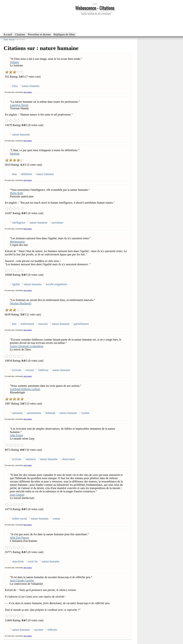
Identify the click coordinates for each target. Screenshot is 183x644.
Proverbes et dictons (39, 34)
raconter (39, 630)
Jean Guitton (17, 495)
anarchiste (18, 561)
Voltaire (14, 62)
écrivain (17, 370)
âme (15, 174)
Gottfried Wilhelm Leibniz (25, 389)
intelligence (19, 223)
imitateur (31, 459)
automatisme (34, 413)
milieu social (20, 519)
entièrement (27, 324)
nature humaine (31, 86)
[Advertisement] (95, 23)
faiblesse (43, 370)
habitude (50, 413)
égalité (16, 284)
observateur (68, 459)
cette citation (28, 92)
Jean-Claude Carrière (22, 580)
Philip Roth (16, 193)
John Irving (16, 435)
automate (17, 413)
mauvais (43, 324)
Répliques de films (64, 34)
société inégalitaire (56, 284)
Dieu (15, 86)
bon (14, 324)
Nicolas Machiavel (21, 303)
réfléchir (52, 630)
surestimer (57, 223)
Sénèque (15, 154)
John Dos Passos (19, 538)
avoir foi (33, 561)
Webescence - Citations (95, 8)
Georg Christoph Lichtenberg (27, 346)
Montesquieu (17, 242)
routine (85, 413)
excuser (30, 370)
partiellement (81, 324)
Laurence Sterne (19, 105)
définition (27, 174)
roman (56, 519)
